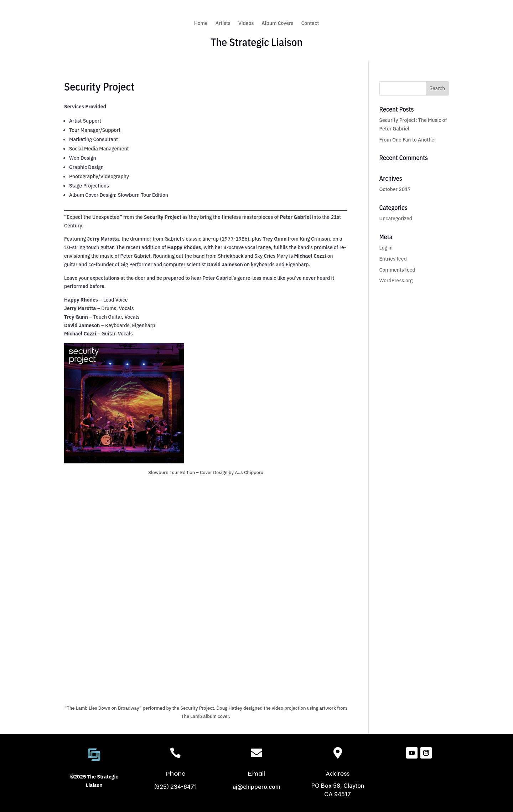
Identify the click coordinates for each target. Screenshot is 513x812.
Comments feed (397, 270)
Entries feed (393, 259)
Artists (223, 23)
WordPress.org (396, 281)
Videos (246, 23)
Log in (386, 248)
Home (201, 23)
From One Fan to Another (408, 140)
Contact (310, 23)
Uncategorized (396, 219)
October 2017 (395, 189)
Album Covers (277, 23)
